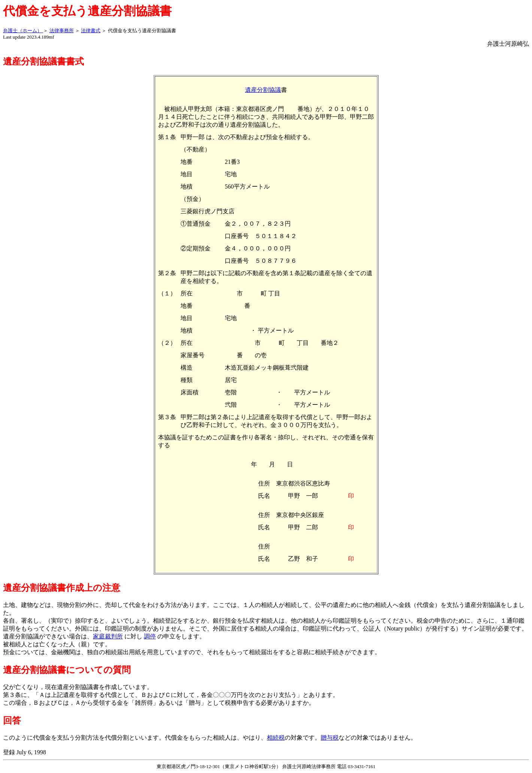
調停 (150, 636)
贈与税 (330, 738)
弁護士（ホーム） (23, 31)
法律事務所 (62, 31)
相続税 (276, 738)
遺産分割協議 (263, 90)
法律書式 (91, 31)
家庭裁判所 (108, 636)
